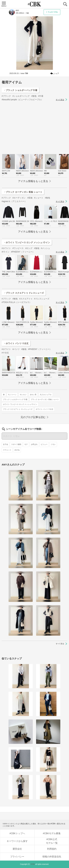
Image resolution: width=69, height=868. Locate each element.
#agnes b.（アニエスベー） (14, 201)
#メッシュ (46, 248)
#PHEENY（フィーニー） (23, 252)
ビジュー (44, 444)
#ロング (29, 248)
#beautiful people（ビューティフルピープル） (22, 100)
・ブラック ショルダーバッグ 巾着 (20, 90)
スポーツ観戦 (16, 444)
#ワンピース (18, 248)
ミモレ (53, 444)
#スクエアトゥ (26, 299)
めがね (17, 450)
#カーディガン (19, 198)
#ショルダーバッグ (21, 96)
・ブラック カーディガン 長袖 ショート (23, 192)
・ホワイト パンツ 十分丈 (16, 343)
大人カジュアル (46, 395)
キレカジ (23, 395)
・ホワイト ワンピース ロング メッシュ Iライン (27, 242)
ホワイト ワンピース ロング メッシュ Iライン (20, 404)
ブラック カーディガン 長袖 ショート (45, 399)
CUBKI (35, 4)
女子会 (6, 444)
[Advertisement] (34, 128)
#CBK (33, 864)
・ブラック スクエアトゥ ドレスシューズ (24, 293)
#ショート (39, 198)
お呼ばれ (34, 444)
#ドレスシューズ (42, 299)
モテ (26, 444)
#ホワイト (6, 248)
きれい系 (33, 395)
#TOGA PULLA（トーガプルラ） (16, 302)
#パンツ (16, 349)
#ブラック (6, 96)
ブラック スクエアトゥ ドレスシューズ (18, 409)
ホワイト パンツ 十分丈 (45, 409)
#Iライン (6, 252)
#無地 (34, 96)
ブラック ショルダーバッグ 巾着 (15, 399)
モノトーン (12, 395)
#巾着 (41, 96)
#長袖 (30, 198)
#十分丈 (5, 353)
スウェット (7, 450)
